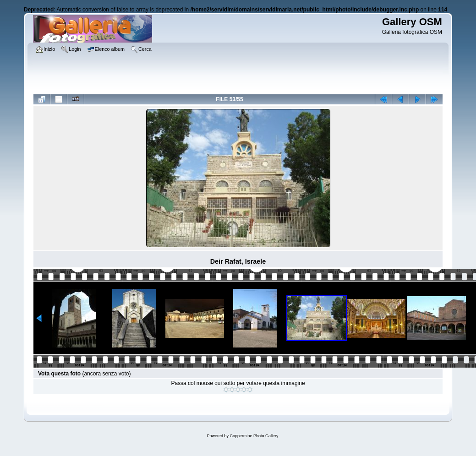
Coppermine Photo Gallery (254, 436)
